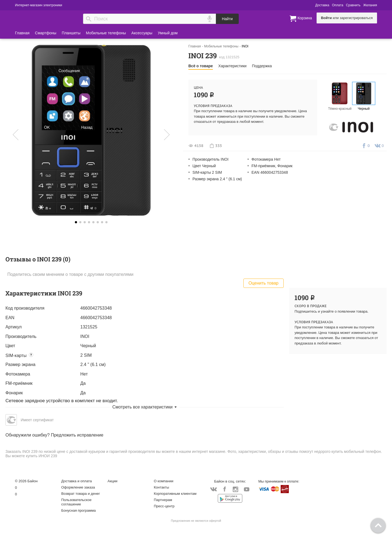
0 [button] (76, 222)
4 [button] (93, 222)
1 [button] (80, 222)
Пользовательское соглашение (76, 502)
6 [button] (102, 222)
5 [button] (98, 222)
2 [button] (85, 222)
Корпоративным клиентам (175, 494)
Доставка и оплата (76, 481)
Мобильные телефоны (106, 33)
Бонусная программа (79, 510)
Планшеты (71, 33)
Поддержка (262, 66)
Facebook (224, 490)
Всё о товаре (201, 66)
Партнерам (163, 500)
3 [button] (89, 222)
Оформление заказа (78, 487)
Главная (22, 33)
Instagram (236, 490)
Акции (112, 481)
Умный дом (168, 33)
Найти (227, 19)
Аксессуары (142, 33)
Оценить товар (264, 283)
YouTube (246, 490)
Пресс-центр (164, 506)
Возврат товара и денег (81, 494)
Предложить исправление (77, 435)
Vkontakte (214, 489)
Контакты (161, 487)
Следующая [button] (160, 135)
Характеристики (232, 66)
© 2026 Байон (26, 481)
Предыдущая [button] (23, 135)
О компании (164, 481)
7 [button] (106, 222)
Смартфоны (46, 33)
